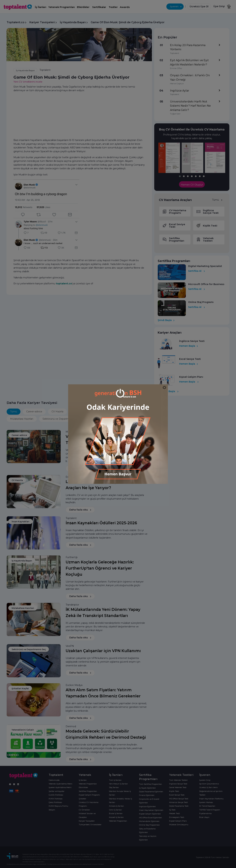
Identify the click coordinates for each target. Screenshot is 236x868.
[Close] (164, 388)
